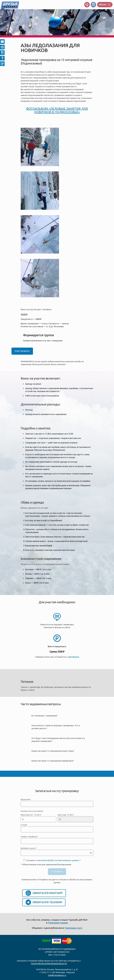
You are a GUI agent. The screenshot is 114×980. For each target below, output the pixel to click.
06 (2, 64)
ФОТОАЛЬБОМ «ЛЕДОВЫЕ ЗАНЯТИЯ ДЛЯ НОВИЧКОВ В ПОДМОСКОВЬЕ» (57, 110)
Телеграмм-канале (58, 923)
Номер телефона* (57, 840)
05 (2, 58)
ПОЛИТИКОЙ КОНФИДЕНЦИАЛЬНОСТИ (49, 964)
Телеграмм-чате (73, 928)
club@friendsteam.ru (57, 975)
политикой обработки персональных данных (58, 860)
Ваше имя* (57, 803)
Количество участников (32, 811)
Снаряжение (2, 47)
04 (2, 53)
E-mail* (57, 828)
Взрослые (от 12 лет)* (38, 818)
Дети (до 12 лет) (76, 818)
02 (2, 42)
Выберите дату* (57, 851)
